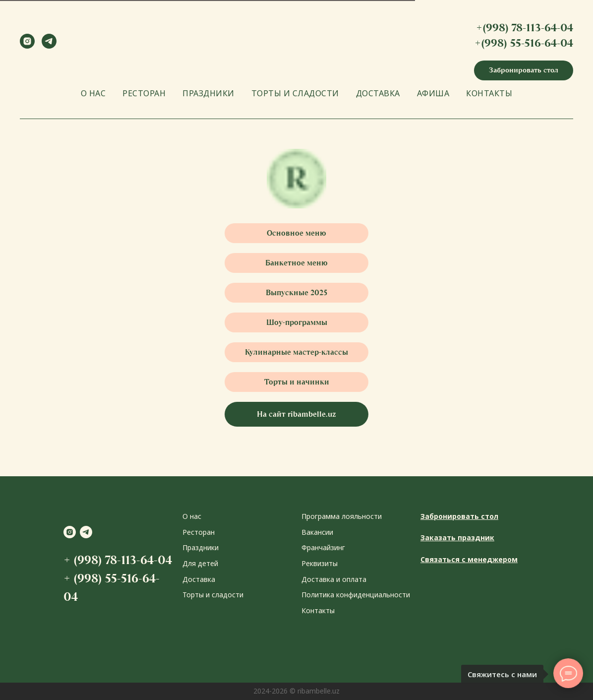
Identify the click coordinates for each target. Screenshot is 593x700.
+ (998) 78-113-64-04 (118, 560)
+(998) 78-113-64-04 (525, 28)
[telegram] (49, 46)
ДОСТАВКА (378, 93)
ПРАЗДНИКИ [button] (208, 93)
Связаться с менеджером (469, 559)
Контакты (318, 610)
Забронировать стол (459, 516)
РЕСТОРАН (144, 93)
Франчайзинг (323, 547)
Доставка (199, 579)
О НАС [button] (93, 93)
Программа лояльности (342, 516)
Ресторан (199, 532)
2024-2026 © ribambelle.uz (296, 691)
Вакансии (317, 532)
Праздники (201, 547)
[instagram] (27, 46)
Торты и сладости (213, 595)
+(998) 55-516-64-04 (524, 43)
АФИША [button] (433, 93)
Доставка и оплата (334, 579)
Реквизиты (320, 563)
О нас (192, 516)
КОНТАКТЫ (489, 93)
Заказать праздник (457, 538)
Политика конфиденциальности (356, 595)
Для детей (200, 563)
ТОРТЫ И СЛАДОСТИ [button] (295, 93)
